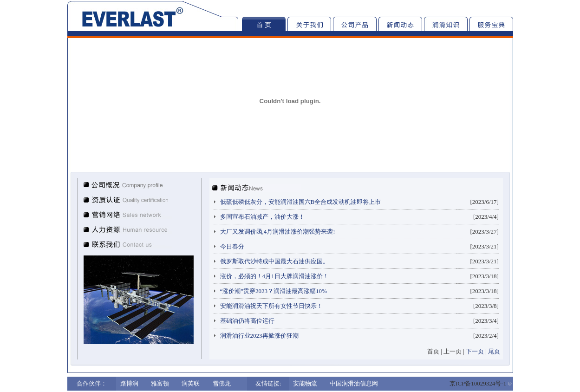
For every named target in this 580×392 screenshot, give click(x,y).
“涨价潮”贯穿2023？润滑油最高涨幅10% (274, 291)
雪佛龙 (222, 383)
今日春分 (232, 246)
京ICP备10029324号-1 (478, 383)
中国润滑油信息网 (354, 383)
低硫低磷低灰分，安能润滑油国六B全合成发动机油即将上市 (301, 202)
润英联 (191, 383)
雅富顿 (160, 383)
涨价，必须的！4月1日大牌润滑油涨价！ (274, 276)
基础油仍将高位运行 (247, 321)
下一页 (475, 351)
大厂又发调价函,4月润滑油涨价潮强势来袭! (278, 232)
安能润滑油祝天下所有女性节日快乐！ (271, 306)
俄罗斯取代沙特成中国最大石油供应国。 (274, 261)
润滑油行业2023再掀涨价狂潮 (259, 336)
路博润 (129, 383)
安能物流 (305, 383)
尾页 (494, 351)
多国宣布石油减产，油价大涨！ (262, 217)
